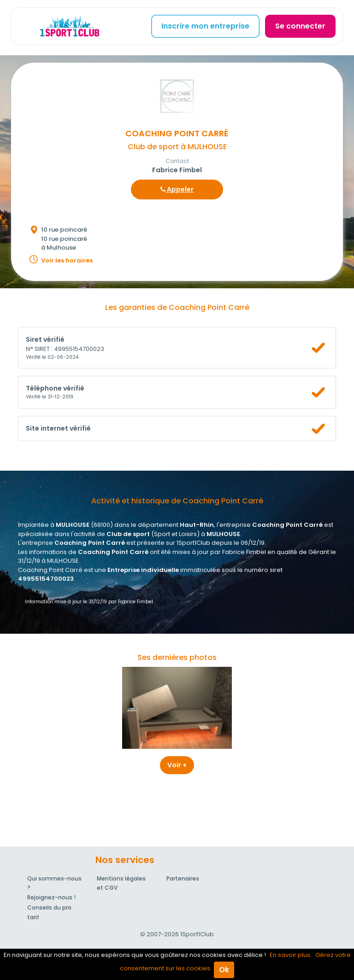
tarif (33, 917)
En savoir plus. (291, 955)
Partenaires (183, 878)
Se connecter (300, 26)
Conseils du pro (49, 907)
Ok (224, 970)
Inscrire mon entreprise (205, 26)
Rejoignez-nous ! (51, 897)
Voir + (177, 765)
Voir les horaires (67, 260)
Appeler (177, 189)
